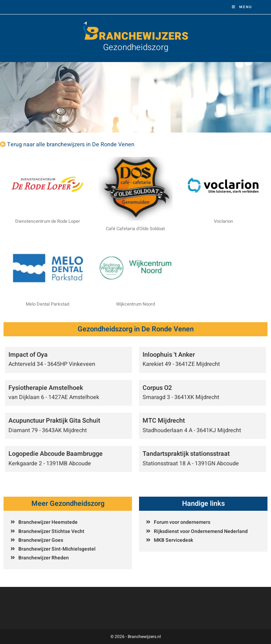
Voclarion (223, 221)
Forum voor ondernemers (182, 522)
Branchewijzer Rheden (44, 558)
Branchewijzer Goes (41, 540)
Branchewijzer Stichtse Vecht (51, 531)
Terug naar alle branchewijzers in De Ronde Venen (71, 145)
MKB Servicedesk (173, 540)
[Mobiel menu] (242, 7)
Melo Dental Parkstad (47, 304)
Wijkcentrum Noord (135, 304)
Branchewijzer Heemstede (48, 522)
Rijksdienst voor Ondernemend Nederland (201, 531)
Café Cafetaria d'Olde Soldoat (135, 229)
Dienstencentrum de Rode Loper (48, 221)
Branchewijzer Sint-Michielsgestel (57, 549)
